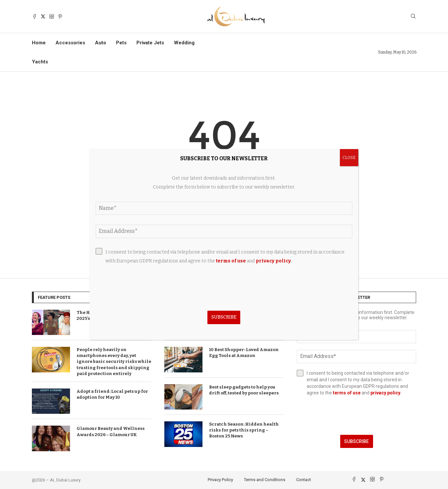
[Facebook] (35, 16)
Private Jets (150, 43)
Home (39, 43)
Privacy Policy (220, 480)
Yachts (40, 62)
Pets (121, 43)
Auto (101, 43)
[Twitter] (43, 16)
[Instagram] (52, 16)
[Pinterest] (60, 16)
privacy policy (385, 393)
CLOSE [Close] (349, 158)
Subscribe (356, 441)
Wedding (184, 43)
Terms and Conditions (265, 480)
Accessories (70, 43)
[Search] (413, 17)
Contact (304, 480)
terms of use (347, 393)
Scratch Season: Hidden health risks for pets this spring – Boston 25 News (244, 430)
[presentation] (356, 415)
